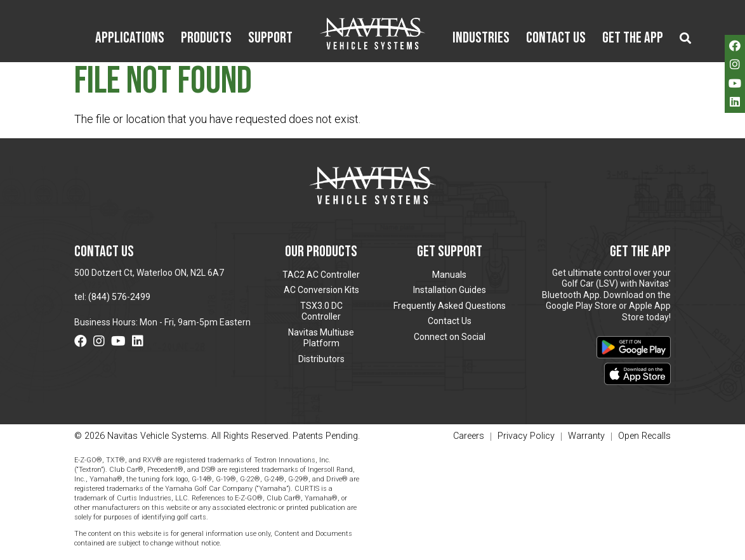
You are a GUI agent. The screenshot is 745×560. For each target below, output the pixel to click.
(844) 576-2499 (119, 297)
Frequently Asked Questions (450, 306)
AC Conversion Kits (321, 290)
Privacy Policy (526, 437)
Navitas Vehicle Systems (372, 34)
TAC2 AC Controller (321, 275)
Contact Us (556, 39)
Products (206, 39)
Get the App (633, 39)
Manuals (449, 275)
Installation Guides (450, 290)
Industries (481, 39)
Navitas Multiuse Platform (321, 338)
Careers (469, 437)
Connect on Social (450, 337)
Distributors (321, 359)
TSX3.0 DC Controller (321, 311)
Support (270, 39)
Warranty (586, 437)
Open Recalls (644, 436)
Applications (130, 39)
